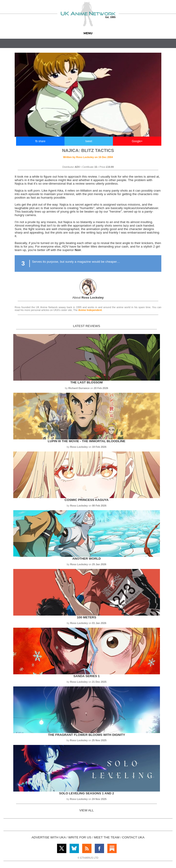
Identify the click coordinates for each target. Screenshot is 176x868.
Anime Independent (90, 310)
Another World (87, 559)
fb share (40, 141)
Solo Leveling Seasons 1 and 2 (87, 793)
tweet (89, 141)
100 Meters (86, 617)
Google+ (137, 141)
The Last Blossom (86, 382)
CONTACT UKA (133, 837)
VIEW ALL (87, 810)
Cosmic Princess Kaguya (86, 500)
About (88, 298)
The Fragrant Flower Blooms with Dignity (86, 735)
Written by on (88, 157)
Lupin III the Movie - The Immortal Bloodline (86, 441)
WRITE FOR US (80, 837)
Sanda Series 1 (86, 676)
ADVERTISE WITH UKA (49, 837)
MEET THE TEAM (107, 837)
